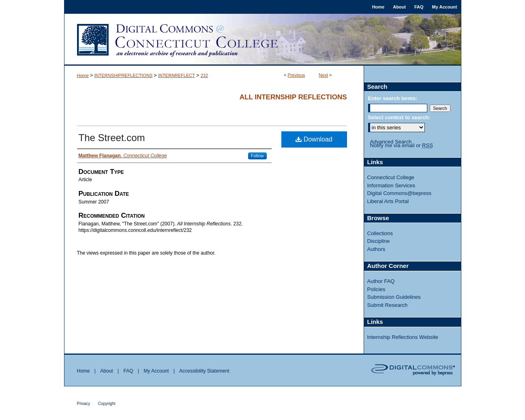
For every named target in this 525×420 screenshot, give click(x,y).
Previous (297, 75)
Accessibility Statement (204, 371)
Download (314, 139)
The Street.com (112, 138)
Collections (380, 233)
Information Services (391, 185)
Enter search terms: (393, 98)
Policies (376, 289)
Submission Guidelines (394, 297)
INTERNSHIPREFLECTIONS (124, 75)
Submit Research (388, 305)
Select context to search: (399, 117)
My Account (156, 371)
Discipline (379, 241)
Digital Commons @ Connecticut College (263, 40)
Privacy (84, 404)
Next (323, 75)
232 (204, 75)
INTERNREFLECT (177, 75)
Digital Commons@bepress (399, 193)
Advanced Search (391, 142)
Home (83, 75)
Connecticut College (391, 177)
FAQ (128, 371)
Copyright (107, 404)
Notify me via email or (402, 146)
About (106, 371)
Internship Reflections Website (403, 337)
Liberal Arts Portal (388, 201)
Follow (257, 156)
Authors (376, 249)
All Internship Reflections (293, 97)
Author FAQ (381, 281)
